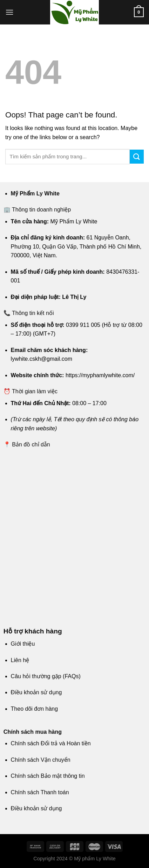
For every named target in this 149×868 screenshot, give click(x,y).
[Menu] (9, 12)
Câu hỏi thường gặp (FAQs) (46, 676)
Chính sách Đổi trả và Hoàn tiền (51, 743)
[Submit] (137, 156)
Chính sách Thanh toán (40, 792)
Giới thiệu (23, 644)
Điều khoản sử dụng (36, 692)
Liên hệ (20, 660)
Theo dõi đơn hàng (35, 709)
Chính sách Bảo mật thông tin (48, 776)
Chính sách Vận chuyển (41, 760)
